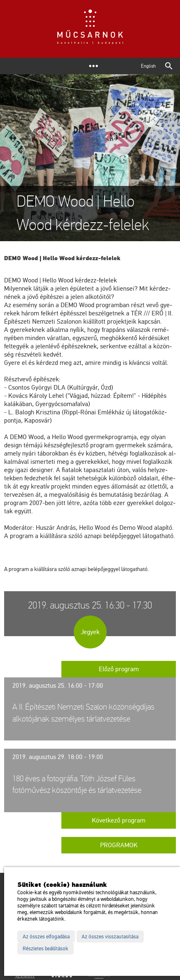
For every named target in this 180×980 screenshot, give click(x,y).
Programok (119, 845)
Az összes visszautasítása (110, 937)
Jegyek (90, 632)
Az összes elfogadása (46, 937)
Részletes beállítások (46, 949)
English (148, 66)
